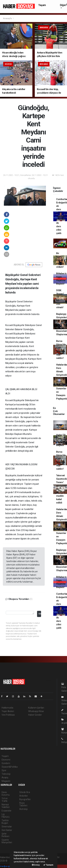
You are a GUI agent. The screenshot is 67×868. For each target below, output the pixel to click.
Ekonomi (6, 760)
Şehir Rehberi (5, 835)
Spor (4, 770)
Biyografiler (25, 799)
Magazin (6, 781)
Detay (36, 865)
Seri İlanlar (7, 830)
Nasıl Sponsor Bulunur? (61, 243)
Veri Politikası (8, 715)
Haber (59, 425)
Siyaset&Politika (10, 767)
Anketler (24, 796)
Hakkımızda (7, 708)
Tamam (48, 865)
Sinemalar (7, 827)
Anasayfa (8, 18)
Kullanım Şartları (36, 708)
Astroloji (23, 809)
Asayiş (5, 777)
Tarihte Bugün (5, 822)
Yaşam (42, 5)
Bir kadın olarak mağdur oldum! (60, 260)
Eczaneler (7, 811)
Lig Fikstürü (5, 816)
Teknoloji (6, 774)
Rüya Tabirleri (23, 804)
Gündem (6, 763)
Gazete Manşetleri (7, 841)
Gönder (40, 614)
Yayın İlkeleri (8, 711)
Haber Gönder (35, 715)
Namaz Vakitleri (6, 806)
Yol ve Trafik (5, 800)
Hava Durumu (6, 794)
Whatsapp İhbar (36, 711)
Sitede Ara (25, 792)
